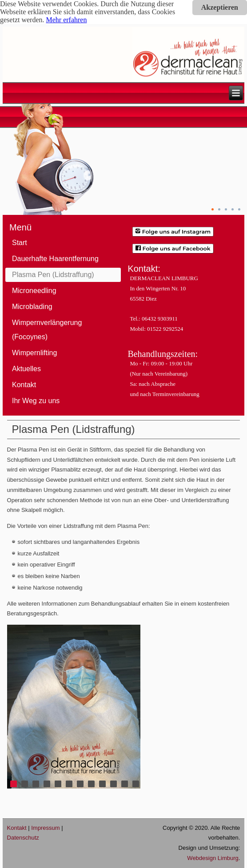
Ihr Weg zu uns (36, 401)
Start (20, 243)
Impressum (45, 828)
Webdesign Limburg (213, 858)
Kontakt (24, 385)
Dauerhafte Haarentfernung (55, 259)
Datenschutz (23, 838)
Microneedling (34, 291)
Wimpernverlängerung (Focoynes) (47, 330)
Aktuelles (26, 369)
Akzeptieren (220, 7)
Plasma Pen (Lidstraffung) (53, 275)
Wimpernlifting (34, 353)
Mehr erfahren (67, 20)
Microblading (32, 307)
